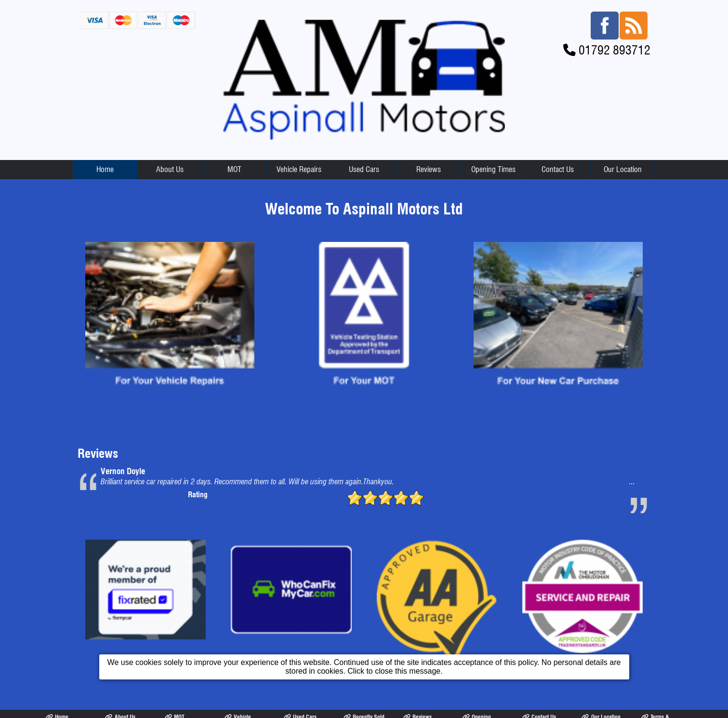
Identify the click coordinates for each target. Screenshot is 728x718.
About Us (170, 169)
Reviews (429, 169)
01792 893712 (615, 50)
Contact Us (558, 169)
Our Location (623, 169)
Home (105, 169)
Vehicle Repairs (299, 169)
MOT (234, 169)
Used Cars (364, 169)
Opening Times (493, 169)
